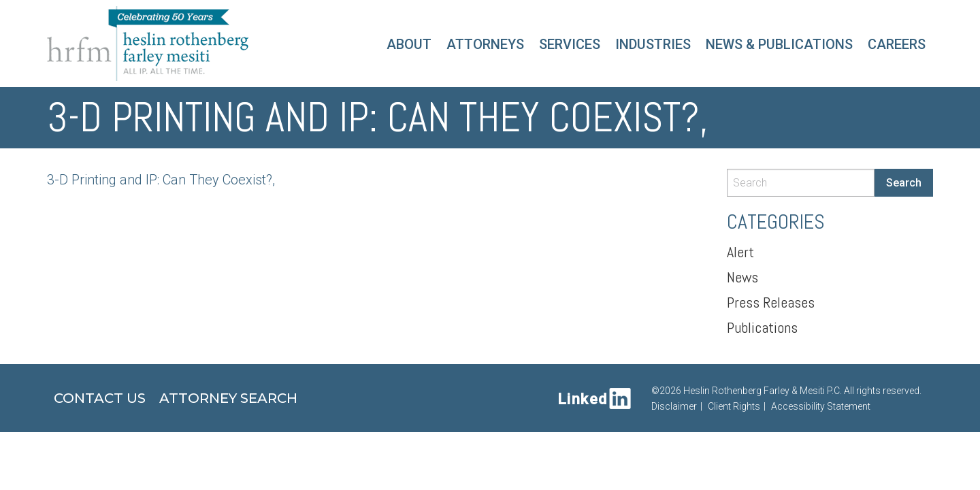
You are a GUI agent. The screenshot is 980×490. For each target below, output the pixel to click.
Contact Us (100, 398)
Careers (897, 44)
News (742, 277)
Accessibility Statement (821, 406)
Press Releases (771, 302)
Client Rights (734, 406)
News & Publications (779, 44)
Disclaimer (674, 406)
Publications (762, 327)
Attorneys (485, 44)
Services (570, 44)
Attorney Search (228, 398)
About (409, 44)
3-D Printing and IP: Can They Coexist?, (161, 180)
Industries (653, 44)
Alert (740, 252)
